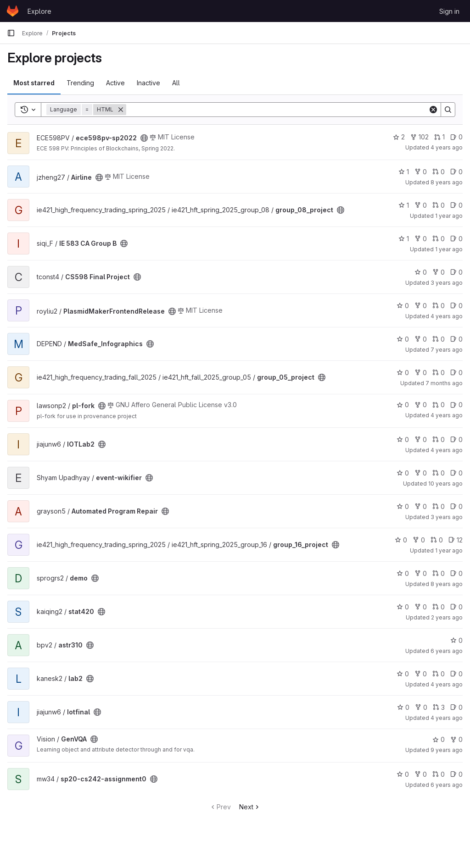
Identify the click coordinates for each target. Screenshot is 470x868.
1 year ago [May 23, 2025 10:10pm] (449, 550)
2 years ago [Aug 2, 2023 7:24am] (447, 617)
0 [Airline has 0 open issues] (456, 172)
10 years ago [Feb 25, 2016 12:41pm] (445, 484)
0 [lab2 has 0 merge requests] (439, 674)
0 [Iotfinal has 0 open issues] (456, 707)
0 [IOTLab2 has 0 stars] (403, 440)
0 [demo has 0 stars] (403, 573)
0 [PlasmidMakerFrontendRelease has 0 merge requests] (439, 306)
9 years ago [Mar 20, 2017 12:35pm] (447, 750)
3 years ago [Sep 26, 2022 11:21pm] (447, 517)
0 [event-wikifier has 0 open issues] (456, 473)
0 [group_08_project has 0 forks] (421, 205)
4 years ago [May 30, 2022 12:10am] (447, 450)
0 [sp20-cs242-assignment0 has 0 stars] (403, 774)
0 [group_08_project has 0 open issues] (456, 205)
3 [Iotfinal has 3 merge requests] (439, 707)
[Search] (277, 110)
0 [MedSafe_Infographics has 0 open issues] (456, 339)
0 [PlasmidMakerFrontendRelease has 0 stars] (403, 306)
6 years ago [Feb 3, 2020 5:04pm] (447, 785)
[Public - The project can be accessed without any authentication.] (144, 138)
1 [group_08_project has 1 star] (404, 205)
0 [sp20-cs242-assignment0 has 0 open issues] (456, 774)
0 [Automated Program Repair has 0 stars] (403, 506)
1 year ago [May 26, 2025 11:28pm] (449, 216)
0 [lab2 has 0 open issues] (456, 674)
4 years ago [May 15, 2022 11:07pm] (447, 718)
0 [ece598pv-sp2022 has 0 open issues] (456, 137)
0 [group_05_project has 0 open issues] (456, 373)
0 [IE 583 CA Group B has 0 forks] (421, 239)
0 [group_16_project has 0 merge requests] (437, 540)
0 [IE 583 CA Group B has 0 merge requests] (439, 239)
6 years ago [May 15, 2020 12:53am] (447, 651)
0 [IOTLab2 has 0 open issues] (456, 440)
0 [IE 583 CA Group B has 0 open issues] (456, 239)
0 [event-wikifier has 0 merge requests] (439, 473)
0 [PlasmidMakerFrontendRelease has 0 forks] (421, 306)
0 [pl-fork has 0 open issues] (456, 405)
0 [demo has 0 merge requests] (439, 573)
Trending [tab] (80, 83)
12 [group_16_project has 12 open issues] (456, 540)
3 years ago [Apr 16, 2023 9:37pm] (447, 283)
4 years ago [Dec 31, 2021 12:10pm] (447, 316)
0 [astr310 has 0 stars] (456, 640)
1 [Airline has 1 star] (404, 172)
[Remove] (121, 110)
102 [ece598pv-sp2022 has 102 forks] (420, 137)
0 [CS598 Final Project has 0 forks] (439, 272)
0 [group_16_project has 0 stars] (401, 540)
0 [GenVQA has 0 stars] (439, 739)
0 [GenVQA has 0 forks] (456, 739)
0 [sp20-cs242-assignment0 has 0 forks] (421, 774)
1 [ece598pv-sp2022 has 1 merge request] (439, 137)
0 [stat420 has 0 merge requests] (439, 607)
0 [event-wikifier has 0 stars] (403, 473)
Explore (39, 11)
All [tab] (176, 83)
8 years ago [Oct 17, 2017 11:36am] (447, 584)
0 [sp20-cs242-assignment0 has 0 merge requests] (439, 774)
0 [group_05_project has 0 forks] (421, 373)
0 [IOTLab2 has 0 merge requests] (439, 440)
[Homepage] (13, 11)
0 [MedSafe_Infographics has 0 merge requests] (439, 339)
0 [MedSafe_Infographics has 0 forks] (421, 339)
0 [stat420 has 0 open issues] (456, 607)
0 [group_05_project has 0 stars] (403, 373)
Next (250, 807)
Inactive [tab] (148, 83)
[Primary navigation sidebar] (11, 33)
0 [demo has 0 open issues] (456, 573)
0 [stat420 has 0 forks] (421, 607)
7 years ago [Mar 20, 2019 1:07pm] (447, 350)
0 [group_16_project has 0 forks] (419, 540)
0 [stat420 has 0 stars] (403, 607)
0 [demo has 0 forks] (421, 573)
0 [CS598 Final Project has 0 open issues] (456, 272)
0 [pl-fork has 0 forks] (421, 405)
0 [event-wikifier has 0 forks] (421, 473)
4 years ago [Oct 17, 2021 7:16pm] (447, 684)
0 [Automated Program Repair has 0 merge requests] (439, 506)
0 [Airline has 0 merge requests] (439, 172)
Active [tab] (115, 83)
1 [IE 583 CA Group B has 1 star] (404, 239)
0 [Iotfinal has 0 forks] (421, 707)
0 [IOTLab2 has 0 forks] (421, 440)
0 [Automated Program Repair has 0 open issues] (456, 506)
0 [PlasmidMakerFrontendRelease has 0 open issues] (456, 306)
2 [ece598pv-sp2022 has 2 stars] (399, 137)
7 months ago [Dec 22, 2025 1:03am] (444, 383)
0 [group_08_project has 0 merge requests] (439, 205)
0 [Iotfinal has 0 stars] (403, 707)
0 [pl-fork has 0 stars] (403, 405)
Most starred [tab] (34, 83)
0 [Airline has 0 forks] (421, 172)
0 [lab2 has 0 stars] (403, 674)
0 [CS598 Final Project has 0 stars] (421, 272)
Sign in (449, 11)
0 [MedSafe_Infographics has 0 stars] (403, 339)
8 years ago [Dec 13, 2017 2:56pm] (447, 182)
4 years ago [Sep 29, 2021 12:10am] (447, 415)
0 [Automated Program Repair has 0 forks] (421, 506)
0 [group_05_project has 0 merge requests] (439, 373)
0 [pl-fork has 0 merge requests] (439, 405)
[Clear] (433, 110)
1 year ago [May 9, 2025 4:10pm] (449, 249)
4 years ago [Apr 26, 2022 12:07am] (447, 147)
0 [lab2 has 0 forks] (421, 674)
